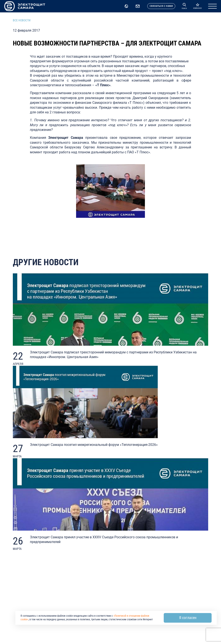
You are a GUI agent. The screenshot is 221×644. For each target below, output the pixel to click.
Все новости (22, 20)
